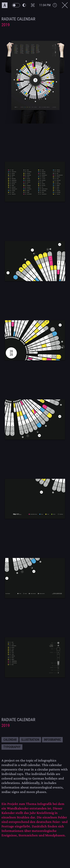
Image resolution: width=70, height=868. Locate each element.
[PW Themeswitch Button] (19, 5)
